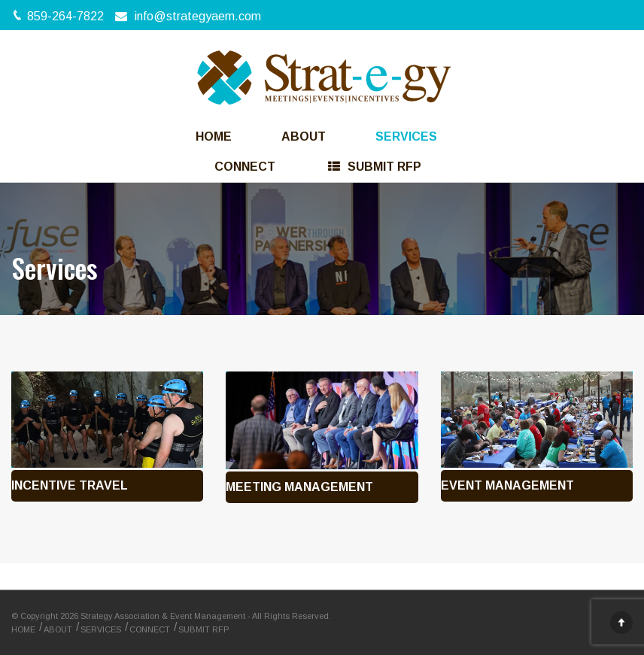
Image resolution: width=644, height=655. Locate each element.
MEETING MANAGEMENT (299, 487)
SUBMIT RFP (205, 629)
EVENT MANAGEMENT (507, 485)
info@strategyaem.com (198, 16)
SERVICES (406, 136)
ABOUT (316, 136)
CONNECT (258, 167)
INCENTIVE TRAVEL (70, 485)
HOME (226, 136)
